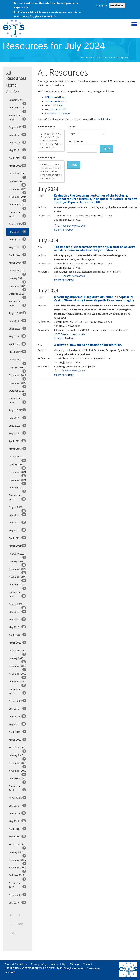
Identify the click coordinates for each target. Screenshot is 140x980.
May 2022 (17, 433)
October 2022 (17, 392)
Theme (71, 126)
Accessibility (58, 964)
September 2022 (17, 400)
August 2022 (17, 410)
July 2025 (17, 135)
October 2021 (17, 489)
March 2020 (17, 643)
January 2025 (17, 182)
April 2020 (17, 635)
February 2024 (17, 272)
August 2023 (17, 313)
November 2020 (17, 578)
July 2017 (17, 902)
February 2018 (17, 845)
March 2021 (17, 546)
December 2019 (17, 667)
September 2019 (17, 691)
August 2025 (17, 127)
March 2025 (17, 166)
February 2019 (17, 749)
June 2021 (17, 522)
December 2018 (17, 764)
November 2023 (17, 287)
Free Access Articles (56, 109)
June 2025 (17, 142)
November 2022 (17, 384)
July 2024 (17, 232)
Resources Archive (91, 57)
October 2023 (17, 295)
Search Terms (75, 141)
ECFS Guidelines (54, 105)
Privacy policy (39, 964)
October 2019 (17, 682)
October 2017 (17, 876)
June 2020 (17, 619)
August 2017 (17, 895)
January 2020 (17, 659)
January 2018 (17, 853)
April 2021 (17, 538)
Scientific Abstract (64, 230)
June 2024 (17, 239)
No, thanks (117, 4)
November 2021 (17, 481)
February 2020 (17, 652)
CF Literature (51, 148)
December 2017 (17, 861)
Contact (87, 964)
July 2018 (17, 806)
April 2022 (17, 441)
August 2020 (17, 605)
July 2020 (17, 612)
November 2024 (17, 198)
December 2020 (17, 570)
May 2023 (17, 336)
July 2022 (17, 418)
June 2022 (17, 425)
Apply (107, 148)
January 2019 (17, 756)
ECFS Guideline (51, 141)
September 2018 (17, 788)
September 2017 (17, 885)
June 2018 (17, 813)
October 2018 (17, 779)
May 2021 (17, 530)
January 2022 (17, 465)
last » (13, 933)
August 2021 (17, 508)
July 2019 (17, 709)
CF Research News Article (72, 226)
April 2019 (17, 732)
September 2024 (17, 214)
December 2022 (17, 376)
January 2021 (17, 562)
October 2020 (17, 586)
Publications (105, 119)
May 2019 (17, 724)
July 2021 (17, 515)
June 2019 (17, 716)
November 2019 (17, 675)
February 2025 (17, 175)
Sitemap (74, 964)
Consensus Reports (56, 101)
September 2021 (17, 497)
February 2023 (17, 361)
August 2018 (17, 798)
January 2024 (17, 279)
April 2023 (17, 344)
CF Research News (55, 97)
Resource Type (47, 126)
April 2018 (17, 829)
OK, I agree (101, 4)
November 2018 (17, 772)
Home (11, 85)
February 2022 (17, 458)
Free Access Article (51, 144)
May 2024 (17, 247)
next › (21, 924)
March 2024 (17, 262)
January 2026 (17, 101)
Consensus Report (51, 137)
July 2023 (17, 321)
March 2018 (17, 836)
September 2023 (17, 303)
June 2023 (17, 329)
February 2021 (17, 555)
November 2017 (17, 869)
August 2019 (17, 701)
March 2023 (17, 352)
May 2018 (17, 821)
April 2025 (17, 158)
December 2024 (17, 190)
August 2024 (17, 224)
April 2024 (17, 255)
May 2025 (17, 150)
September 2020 (17, 594)
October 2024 (17, 206)
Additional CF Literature (58, 114)
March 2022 (17, 449)
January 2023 (17, 369)
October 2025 (17, 109)
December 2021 (17, 473)
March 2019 (17, 739)
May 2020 (17, 627)
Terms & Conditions (16, 964)
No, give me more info (43, 15)
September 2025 (17, 117)
